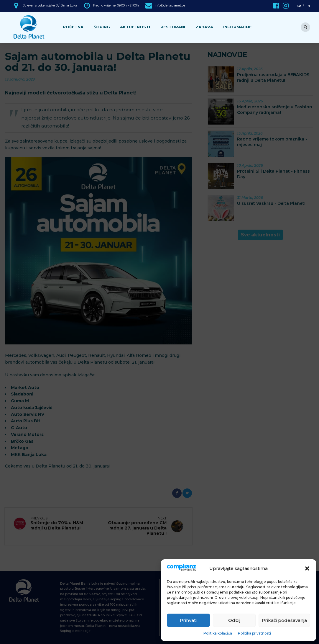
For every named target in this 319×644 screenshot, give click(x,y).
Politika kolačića (218, 633)
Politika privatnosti (254, 633)
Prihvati (188, 620)
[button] (307, 568)
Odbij (234, 620)
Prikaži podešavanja (284, 620)
